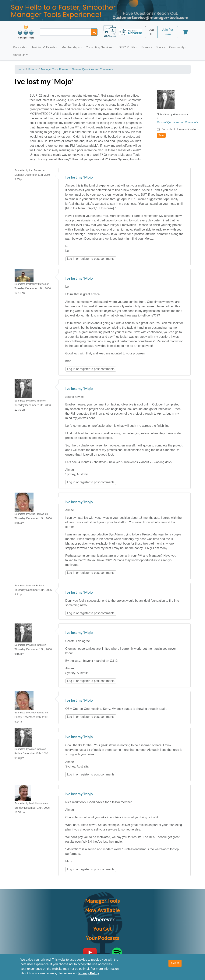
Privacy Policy (89, 975)
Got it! (175, 965)
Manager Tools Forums (55, 69)
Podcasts (19, 47)
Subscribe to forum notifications (180, 129)
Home (21, 69)
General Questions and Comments (92, 69)
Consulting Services (99, 47)
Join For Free (168, 32)
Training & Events (44, 47)
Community (177, 47)
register (85, 259)
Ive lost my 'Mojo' (79, 178)
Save (161, 135)
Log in (71, 259)
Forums (33, 69)
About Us (19, 55)
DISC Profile (127, 47)
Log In (151, 32)
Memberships (71, 47)
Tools (159, 47)
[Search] (94, 32)
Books (146, 47)
